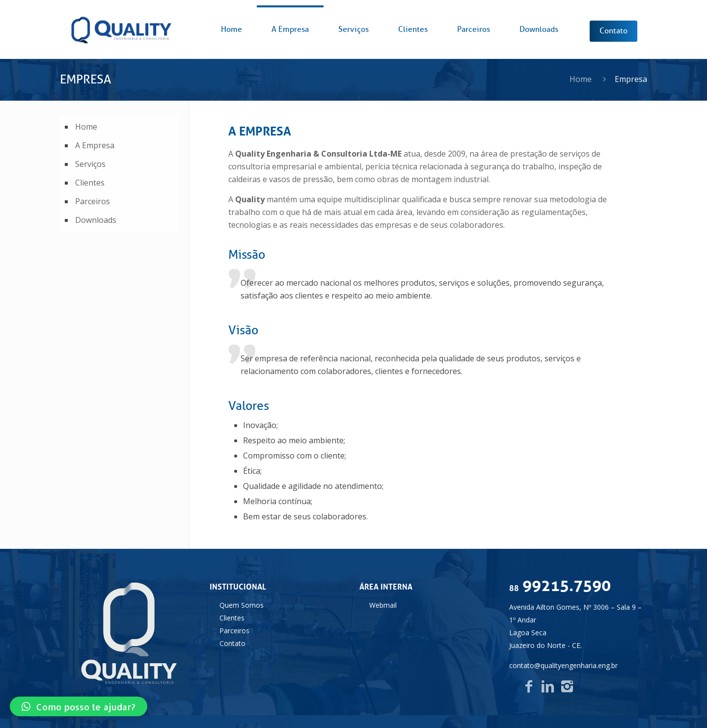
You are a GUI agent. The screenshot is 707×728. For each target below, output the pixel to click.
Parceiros (93, 201)
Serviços (90, 164)
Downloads (96, 220)
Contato (232, 643)
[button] (79, 706)
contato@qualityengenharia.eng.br (563, 665)
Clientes (90, 183)
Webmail (383, 605)
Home (581, 79)
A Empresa (95, 145)
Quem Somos (242, 605)
